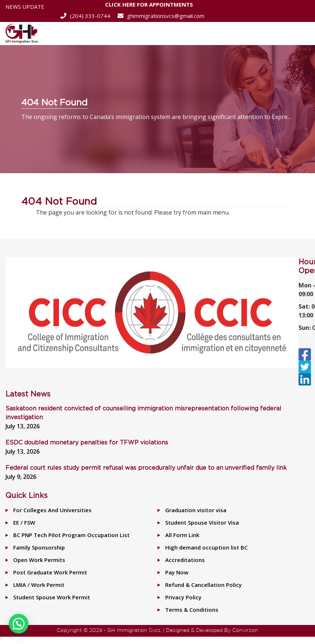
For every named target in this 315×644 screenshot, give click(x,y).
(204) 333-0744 (85, 16)
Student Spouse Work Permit (52, 597)
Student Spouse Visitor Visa (202, 522)
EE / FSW (24, 522)
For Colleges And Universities (52, 510)
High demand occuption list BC (206, 547)
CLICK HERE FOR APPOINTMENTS (149, 5)
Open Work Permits (39, 560)
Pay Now (177, 572)
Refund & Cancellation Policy (203, 585)
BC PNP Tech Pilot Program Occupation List (71, 535)
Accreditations (185, 560)
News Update (25, 7)
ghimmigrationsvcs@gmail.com (161, 16)
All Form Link (182, 535)
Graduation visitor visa (196, 510)
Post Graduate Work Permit (50, 572)
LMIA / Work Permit (39, 585)
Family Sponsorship (39, 547)
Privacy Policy (183, 597)
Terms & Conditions (192, 610)
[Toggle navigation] (300, 34)
